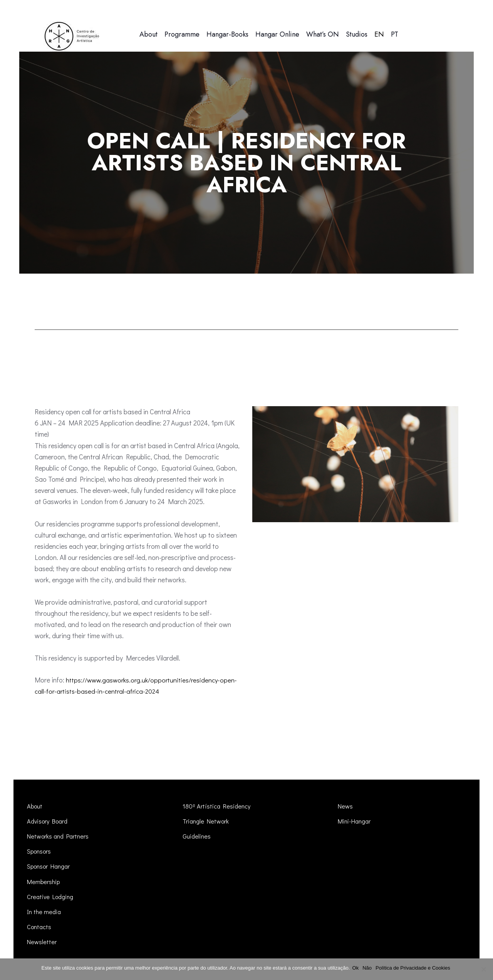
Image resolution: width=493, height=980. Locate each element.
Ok (357, 968)
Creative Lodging (52, 897)
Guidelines (197, 836)
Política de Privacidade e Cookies (414, 968)
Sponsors (41, 851)
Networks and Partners (60, 836)
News (345, 806)
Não (369, 968)
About (36, 806)
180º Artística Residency (218, 806)
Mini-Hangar (356, 821)
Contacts (40, 927)
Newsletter (42, 942)
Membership (45, 882)
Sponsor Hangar (51, 866)
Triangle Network (207, 821)
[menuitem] (379, 34)
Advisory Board (49, 821)
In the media (45, 912)
